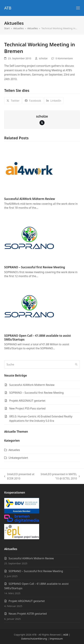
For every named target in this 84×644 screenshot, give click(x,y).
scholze (43, 58)
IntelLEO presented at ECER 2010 (19, 477)
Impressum (56, 639)
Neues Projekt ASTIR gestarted (28, 614)
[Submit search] (76, 364)
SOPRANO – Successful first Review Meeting (35, 267)
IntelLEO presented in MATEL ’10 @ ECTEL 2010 (59, 477)
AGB (66, 635)
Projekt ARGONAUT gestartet (27, 601)
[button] (78, 8)
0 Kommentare (64, 58)
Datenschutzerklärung (34, 639)
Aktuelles (14, 450)
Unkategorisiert (18, 458)
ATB (8, 8)
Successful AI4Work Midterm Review (29, 199)
